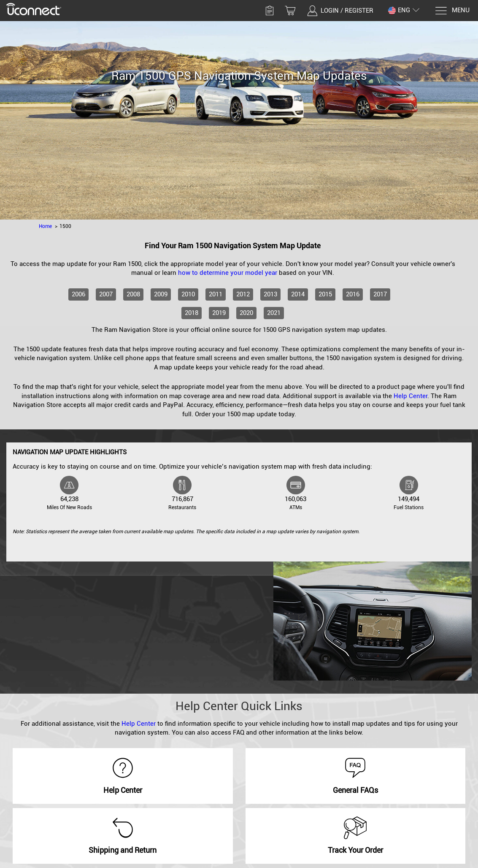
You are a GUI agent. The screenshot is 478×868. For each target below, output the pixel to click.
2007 (106, 294)
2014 (298, 294)
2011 (216, 294)
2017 (380, 294)
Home (45, 226)
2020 (246, 313)
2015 (325, 294)
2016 (353, 294)
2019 (219, 313)
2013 (270, 294)
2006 (78, 294)
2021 (274, 313)
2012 (243, 294)
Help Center (410, 396)
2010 (188, 294)
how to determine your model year (228, 273)
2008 (133, 294)
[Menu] (452, 11)
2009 (161, 294)
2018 (192, 313)
